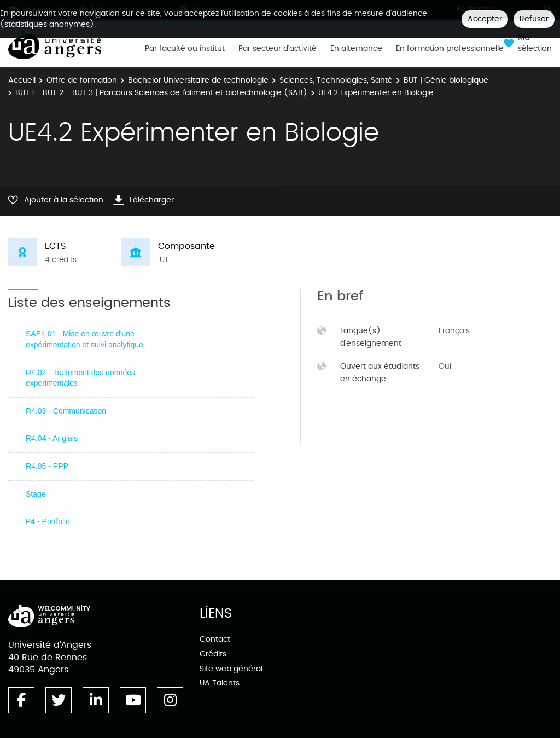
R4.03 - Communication (66, 411)
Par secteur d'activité (278, 49)
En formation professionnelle (450, 49)
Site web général (231, 669)
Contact (215, 639)
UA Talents (220, 683)
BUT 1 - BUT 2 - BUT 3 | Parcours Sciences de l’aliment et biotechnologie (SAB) (161, 93)
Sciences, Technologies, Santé (336, 80)
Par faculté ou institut (185, 49)
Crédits (213, 654)
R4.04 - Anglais (52, 438)
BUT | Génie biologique (446, 80)
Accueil (22, 80)
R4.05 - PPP (47, 466)
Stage (36, 494)
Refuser (534, 19)
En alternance (356, 49)
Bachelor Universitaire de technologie (198, 80)
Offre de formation (82, 80)
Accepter (485, 19)
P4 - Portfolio (48, 521)
